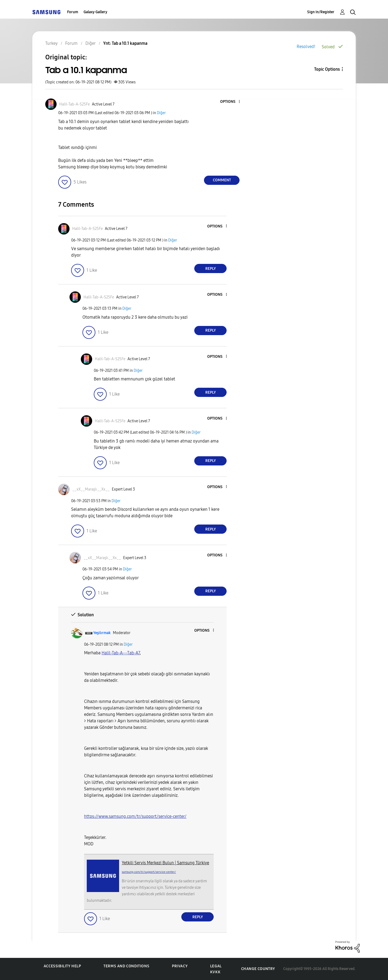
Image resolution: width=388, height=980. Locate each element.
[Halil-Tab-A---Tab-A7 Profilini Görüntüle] (121, 653)
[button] (230, 102)
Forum (73, 12)
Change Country (258, 969)
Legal (216, 966)
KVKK (215, 972)
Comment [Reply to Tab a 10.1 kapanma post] (222, 180)
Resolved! (306, 47)
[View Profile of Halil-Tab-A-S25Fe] (75, 104)
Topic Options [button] (327, 69)
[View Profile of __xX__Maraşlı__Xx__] (91, 489)
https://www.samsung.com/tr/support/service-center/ (135, 816)
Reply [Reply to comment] (211, 269)
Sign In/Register (321, 12)
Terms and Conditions (126, 966)
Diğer (161, 113)
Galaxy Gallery (95, 12)
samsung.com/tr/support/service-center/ (149, 872)
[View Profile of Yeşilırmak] (102, 633)
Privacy (180, 966)
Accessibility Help (62, 966)
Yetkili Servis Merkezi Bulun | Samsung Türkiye (165, 863)
